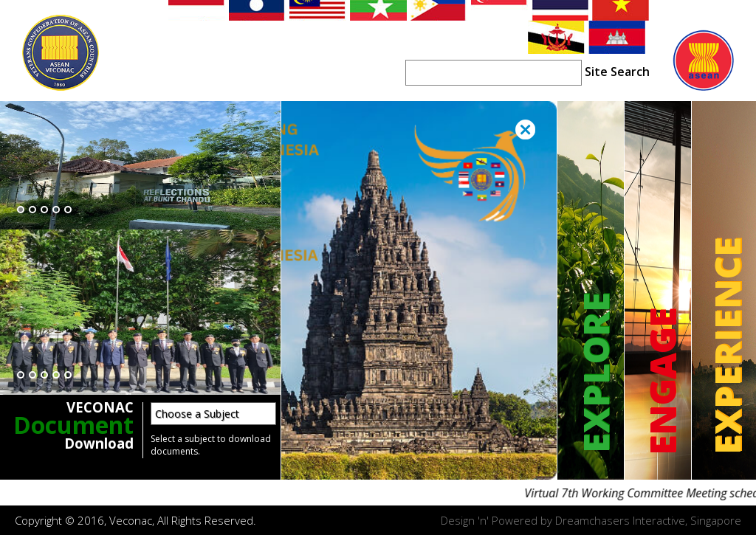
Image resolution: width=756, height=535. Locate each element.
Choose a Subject (197, 414)
